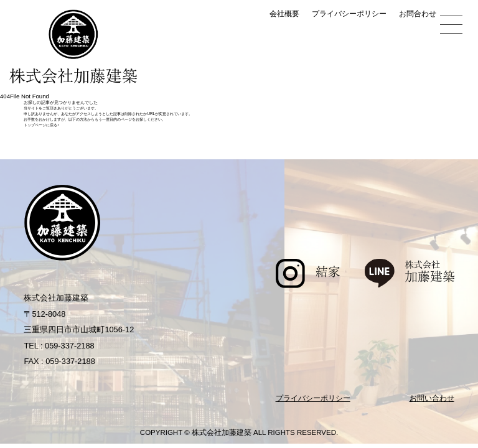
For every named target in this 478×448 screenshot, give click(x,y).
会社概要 (284, 14)
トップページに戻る (41, 125)
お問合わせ (418, 14)
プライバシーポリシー (349, 14)
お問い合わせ (432, 398)
